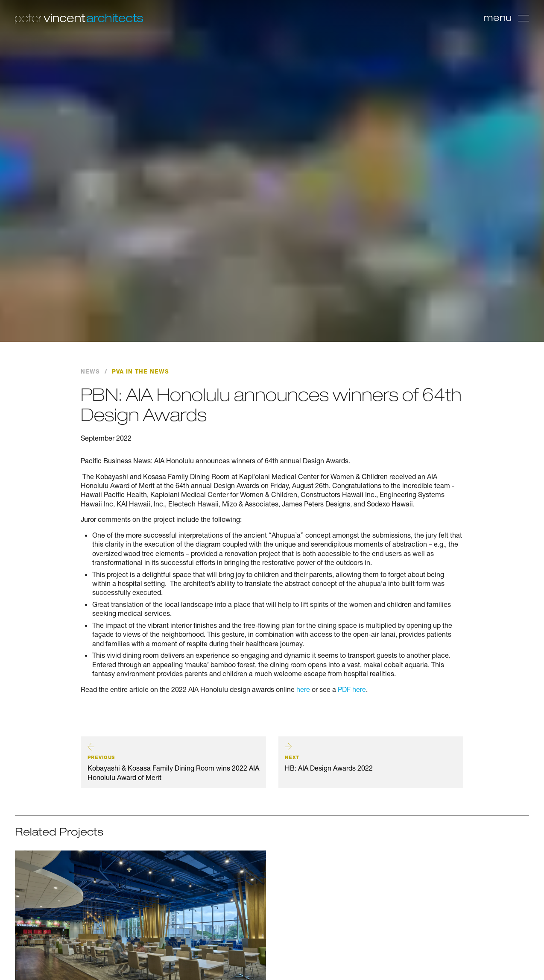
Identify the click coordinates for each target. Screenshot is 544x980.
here (302, 689)
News (90, 372)
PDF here (352, 689)
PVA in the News (140, 372)
